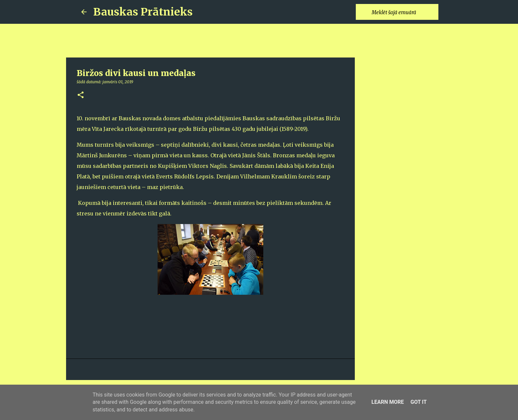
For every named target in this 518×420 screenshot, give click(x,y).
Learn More (388, 402)
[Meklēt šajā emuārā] (404, 12)
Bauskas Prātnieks (143, 12)
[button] (81, 95)
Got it (418, 402)
